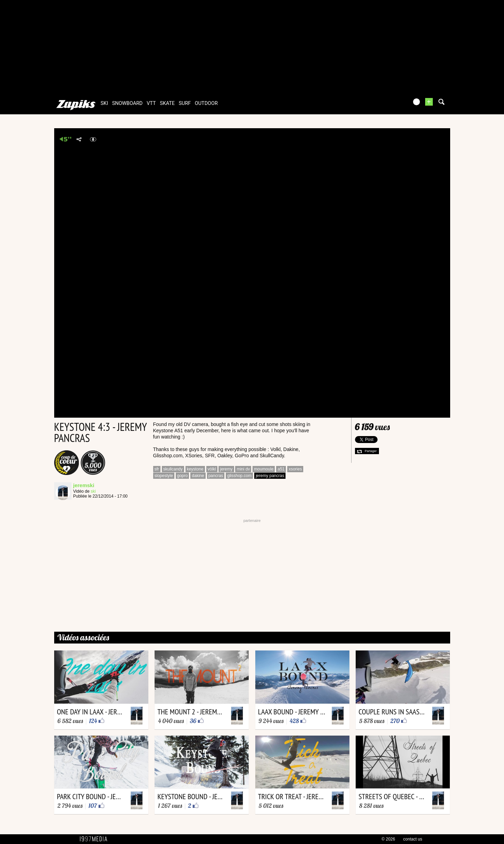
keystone (195, 469)
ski (105, 103)
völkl (212, 469)
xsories (295, 469)
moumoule (264, 469)
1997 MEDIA (96, 839)
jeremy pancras (270, 476)
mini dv (243, 469)
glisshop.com (239, 476)
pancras (216, 476)
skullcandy (173, 469)
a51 (281, 469)
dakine (198, 476)
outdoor (206, 103)
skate (167, 103)
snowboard (127, 103)
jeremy (226, 469)
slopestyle (164, 476)
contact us (413, 839)
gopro (183, 476)
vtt (151, 103)
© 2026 (389, 839)
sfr (157, 469)
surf (185, 103)
